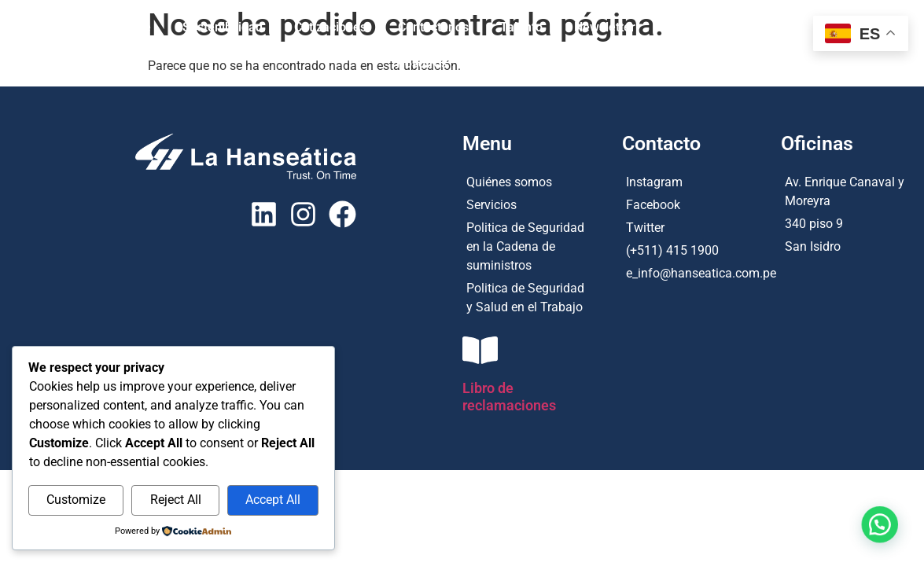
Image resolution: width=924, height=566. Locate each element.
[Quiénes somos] (526, 180)
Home (134, 27)
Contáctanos (433, 27)
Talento (521, 27)
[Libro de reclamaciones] (480, 350)
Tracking (503, 63)
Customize (76, 500)
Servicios (782, 27)
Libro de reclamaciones (509, 397)
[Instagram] (701, 180)
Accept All (273, 500)
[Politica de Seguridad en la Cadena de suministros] (526, 245)
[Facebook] (701, 203)
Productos (696, 27)
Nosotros (422, 63)
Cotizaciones (330, 27)
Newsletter (605, 27)
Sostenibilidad (223, 27)
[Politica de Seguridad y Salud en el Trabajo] (526, 296)
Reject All (176, 500)
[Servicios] (526, 203)
